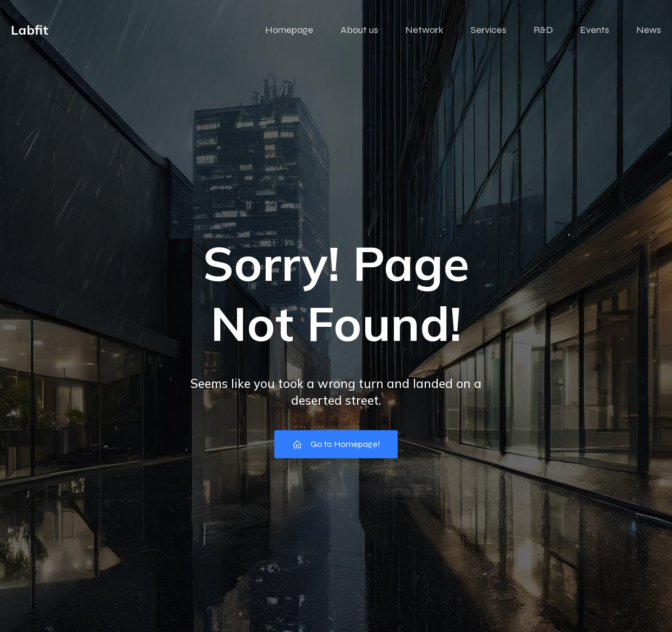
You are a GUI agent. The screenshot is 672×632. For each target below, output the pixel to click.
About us (359, 30)
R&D (543, 30)
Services (489, 30)
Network (424, 30)
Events (595, 30)
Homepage (289, 30)
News (649, 30)
